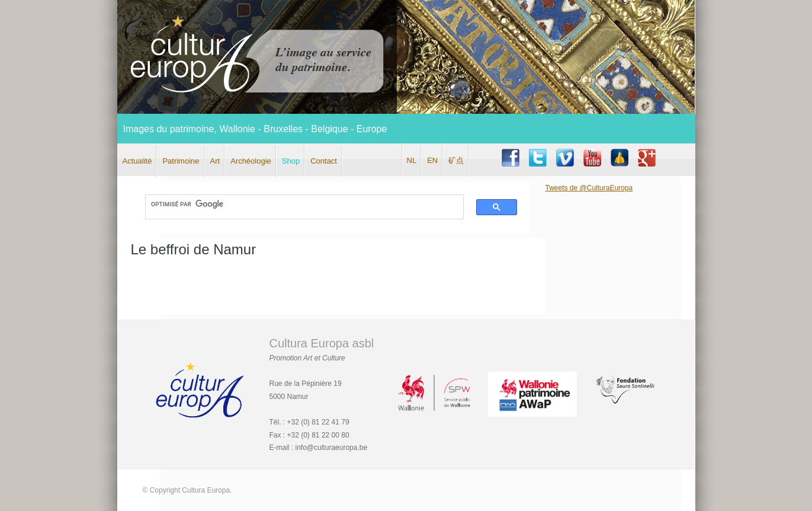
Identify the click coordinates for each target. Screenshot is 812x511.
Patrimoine (181, 161)
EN (432, 160)
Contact (324, 161)
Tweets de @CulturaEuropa (589, 188)
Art (215, 161)
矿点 (456, 160)
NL (412, 160)
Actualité (137, 161)
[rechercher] (299, 205)
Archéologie (251, 161)
